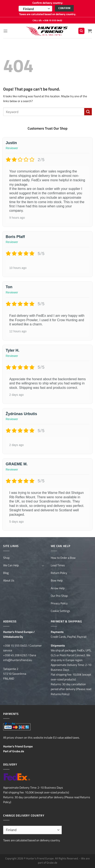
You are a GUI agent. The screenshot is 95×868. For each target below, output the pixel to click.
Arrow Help (58, 588)
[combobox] (35, 9)
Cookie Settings (60, 611)
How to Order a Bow (63, 558)
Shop (6, 558)
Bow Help (57, 580)
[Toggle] (43, 566)
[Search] (81, 31)
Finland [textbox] (28, 9)
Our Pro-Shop (59, 596)
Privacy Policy (59, 603)
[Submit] (88, 112)
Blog (6, 573)
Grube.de (18, 751)
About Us (9, 580)
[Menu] (5, 31)
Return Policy (59, 573)
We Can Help (11, 565)
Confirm (64, 8)
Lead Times (58, 565)
